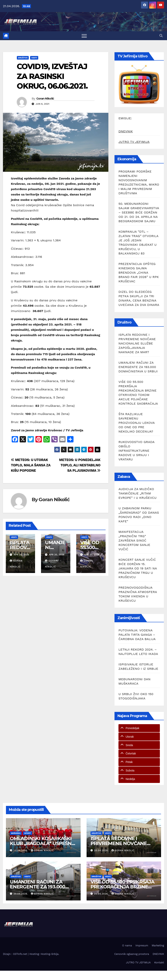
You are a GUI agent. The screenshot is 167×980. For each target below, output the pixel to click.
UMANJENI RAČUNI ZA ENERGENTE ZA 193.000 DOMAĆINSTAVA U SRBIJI (138, 367)
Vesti (34, 58)
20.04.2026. (21, 851)
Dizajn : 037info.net (15, 954)
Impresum (142, 945)
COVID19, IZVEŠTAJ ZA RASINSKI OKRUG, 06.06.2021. (52, 76)
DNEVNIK (126, 131)
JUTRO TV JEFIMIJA (134, 142)
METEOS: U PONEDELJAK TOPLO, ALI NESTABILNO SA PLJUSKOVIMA (80, 465)
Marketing (158, 945)
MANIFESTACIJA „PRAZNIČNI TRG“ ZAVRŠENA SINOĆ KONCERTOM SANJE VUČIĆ (134, 540)
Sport (28, 833)
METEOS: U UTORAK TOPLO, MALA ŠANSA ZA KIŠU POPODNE (31, 465)
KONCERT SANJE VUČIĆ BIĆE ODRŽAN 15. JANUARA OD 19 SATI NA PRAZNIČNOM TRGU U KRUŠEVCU (138, 568)
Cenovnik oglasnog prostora (132, 954)
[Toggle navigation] (84, 36)
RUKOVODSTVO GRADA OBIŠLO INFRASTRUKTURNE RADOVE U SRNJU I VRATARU (136, 451)
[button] (161, 36)
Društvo (23, 58)
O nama (127, 945)
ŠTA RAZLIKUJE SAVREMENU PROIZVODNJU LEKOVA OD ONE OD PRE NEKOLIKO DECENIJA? (137, 423)
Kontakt (159, 962)
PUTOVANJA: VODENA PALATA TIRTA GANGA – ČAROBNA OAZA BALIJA (137, 635)
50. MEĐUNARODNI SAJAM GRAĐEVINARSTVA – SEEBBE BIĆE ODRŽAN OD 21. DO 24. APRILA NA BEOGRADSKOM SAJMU (139, 212)
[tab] (139, 728)
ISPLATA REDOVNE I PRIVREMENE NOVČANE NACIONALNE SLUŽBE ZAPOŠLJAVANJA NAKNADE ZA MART (137, 343)
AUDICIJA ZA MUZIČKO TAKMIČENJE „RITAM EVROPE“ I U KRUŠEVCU (137, 493)
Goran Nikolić (45, 99)
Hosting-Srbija (50, 954)
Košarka (16, 833)
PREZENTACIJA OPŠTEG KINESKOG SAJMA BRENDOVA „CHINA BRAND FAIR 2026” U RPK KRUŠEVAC (139, 273)
